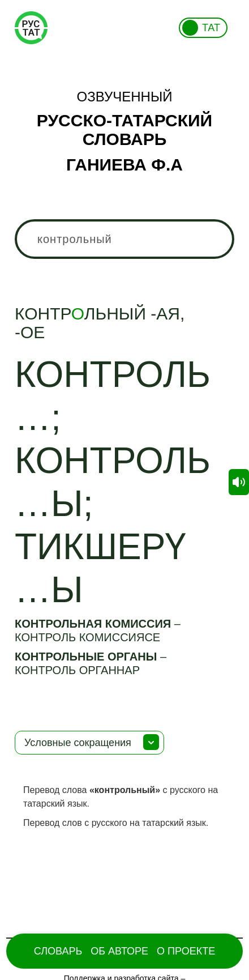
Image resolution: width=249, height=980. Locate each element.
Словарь (58, 951)
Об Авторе (119, 951)
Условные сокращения (78, 743)
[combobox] (124, 239)
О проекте (186, 951)
